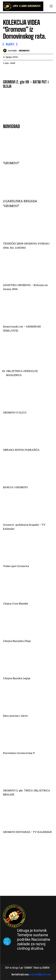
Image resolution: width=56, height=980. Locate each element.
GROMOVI (24, 51)
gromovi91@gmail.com (40, 974)
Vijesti (10, 44)
